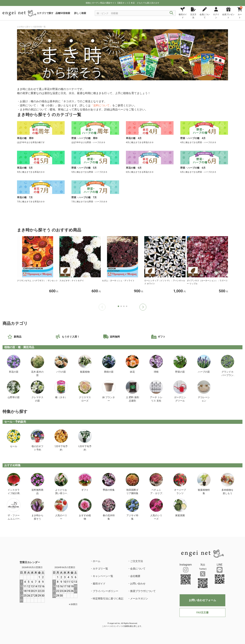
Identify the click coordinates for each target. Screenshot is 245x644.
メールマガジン (139, 599)
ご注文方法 (137, 561)
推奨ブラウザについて (143, 591)
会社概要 (135, 576)
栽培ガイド (99, 584)
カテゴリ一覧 (100, 569)
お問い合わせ (138, 584)
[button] (143, 307)
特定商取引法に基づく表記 (108, 599)
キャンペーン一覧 (103, 576)
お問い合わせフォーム (202, 600)
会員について (138, 569)
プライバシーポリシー (105, 591)
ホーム (97, 561)
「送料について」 (101, 105)
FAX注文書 (202, 613)
